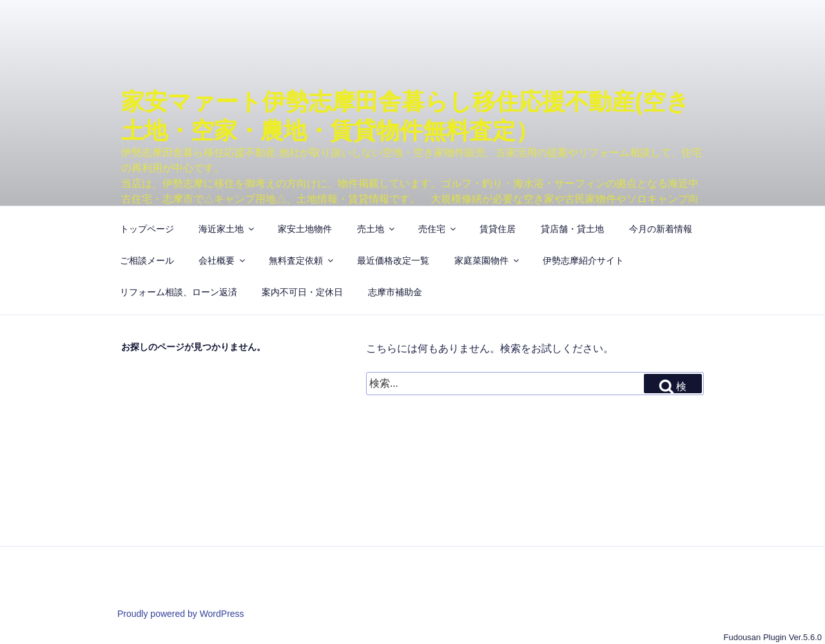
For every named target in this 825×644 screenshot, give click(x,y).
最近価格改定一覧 (393, 260)
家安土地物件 (305, 229)
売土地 (377, 229)
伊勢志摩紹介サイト (583, 260)
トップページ (147, 229)
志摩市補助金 (395, 292)
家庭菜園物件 (488, 260)
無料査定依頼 (302, 260)
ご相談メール (147, 260)
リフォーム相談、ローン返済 (179, 292)
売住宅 (438, 229)
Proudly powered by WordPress (181, 614)
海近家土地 (227, 229)
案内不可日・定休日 (302, 292)
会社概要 (223, 260)
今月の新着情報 (661, 229)
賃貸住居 (498, 229)
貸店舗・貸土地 (572, 229)
